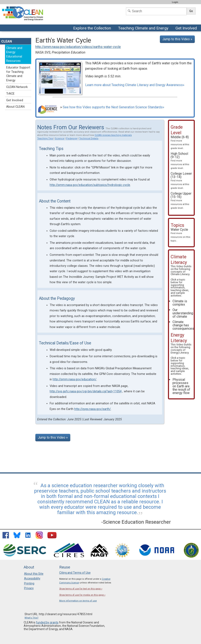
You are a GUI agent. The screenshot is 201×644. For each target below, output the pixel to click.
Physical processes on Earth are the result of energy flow (181, 386)
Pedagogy (72, 138)
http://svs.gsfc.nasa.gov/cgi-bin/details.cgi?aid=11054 (86, 391)
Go (191, 11)
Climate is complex (180, 303)
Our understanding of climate (183, 313)
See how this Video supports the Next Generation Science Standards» (112, 107)
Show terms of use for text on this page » (81, 589)
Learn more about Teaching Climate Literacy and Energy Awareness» (135, 85)
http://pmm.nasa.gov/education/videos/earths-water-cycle (78, 47)
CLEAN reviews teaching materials (113, 135)
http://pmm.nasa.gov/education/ (75, 379)
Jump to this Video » (177, 39)
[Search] (156, 11)
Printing (29, 583)
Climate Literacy (180, 274)
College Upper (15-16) (181, 200)
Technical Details (89, 138)
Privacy (29, 588)
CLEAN (7, 41)
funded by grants (47, 622)
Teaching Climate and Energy (143, 28)
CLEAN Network (17, 87)
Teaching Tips (45, 138)
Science (60, 138)
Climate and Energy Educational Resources (14, 54)
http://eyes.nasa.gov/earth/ (92, 409)
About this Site (34, 574)
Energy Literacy (180, 353)
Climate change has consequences (183, 325)
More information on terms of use (78, 601)
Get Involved (187, 28)
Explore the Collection (93, 28)
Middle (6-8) (180, 142)
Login (175, 2)
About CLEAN (15, 107)
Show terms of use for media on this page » (82, 595)
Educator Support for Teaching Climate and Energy (18, 74)
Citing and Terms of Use (75, 573)
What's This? (31, 618)
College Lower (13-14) (181, 181)
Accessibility (32, 578)
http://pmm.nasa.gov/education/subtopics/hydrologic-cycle (90, 185)
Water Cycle (180, 235)
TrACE (10, 94)
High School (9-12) (180, 161)
